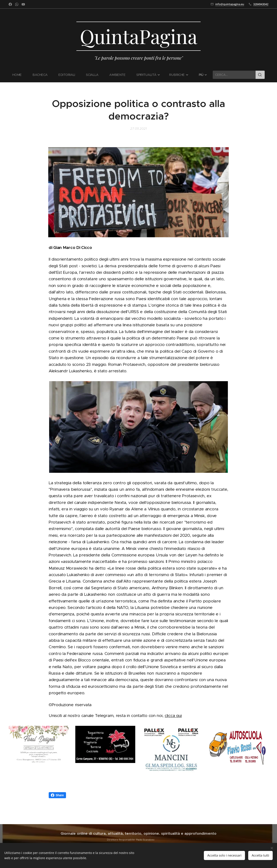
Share (57, 795)
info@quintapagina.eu (230, 4)
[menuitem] (20, 75)
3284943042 (261, 4)
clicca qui (173, 716)
